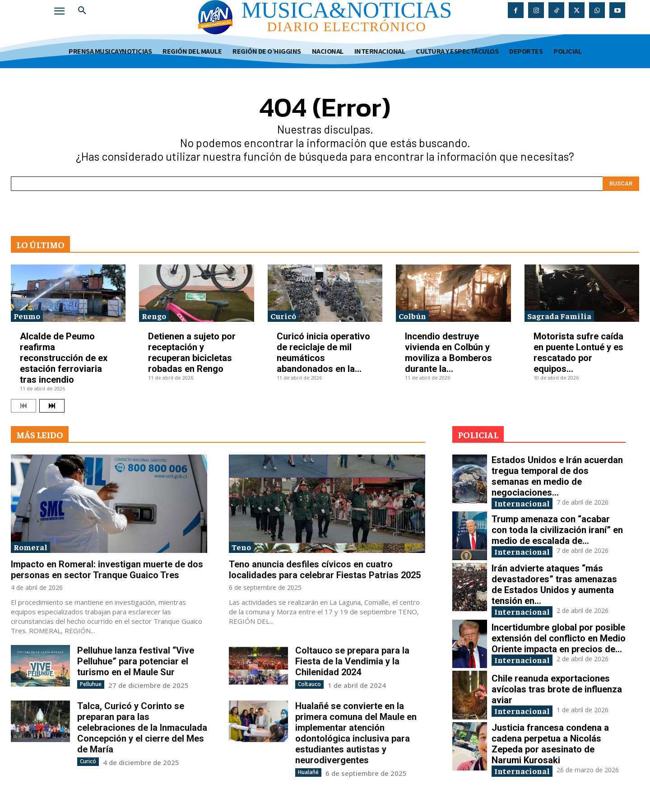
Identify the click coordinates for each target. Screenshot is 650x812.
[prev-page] (23, 406)
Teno (241, 547)
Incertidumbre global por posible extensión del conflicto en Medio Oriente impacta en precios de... (559, 638)
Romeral (30, 547)
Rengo (154, 316)
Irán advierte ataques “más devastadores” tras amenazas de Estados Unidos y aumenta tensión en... (554, 585)
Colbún (412, 316)
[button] (82, 11)
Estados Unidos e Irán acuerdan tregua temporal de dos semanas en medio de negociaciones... (557, 476)
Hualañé (308, 772)
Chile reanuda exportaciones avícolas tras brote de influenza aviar (557, 689)
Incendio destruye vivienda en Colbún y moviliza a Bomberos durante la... (448, 353)
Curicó (283, 316)
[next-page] (52, 406)
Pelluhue (91, 684)
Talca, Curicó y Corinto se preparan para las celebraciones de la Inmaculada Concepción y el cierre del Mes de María (142, 728)
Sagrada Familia (559, 316)
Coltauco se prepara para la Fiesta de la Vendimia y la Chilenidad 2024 (352, 661)
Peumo (27, 316)
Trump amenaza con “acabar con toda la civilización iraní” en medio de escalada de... (557, 530)
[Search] (621, 184)
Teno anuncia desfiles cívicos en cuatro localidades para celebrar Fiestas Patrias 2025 (325, 570)
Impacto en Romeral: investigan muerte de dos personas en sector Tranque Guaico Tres (107, 570)
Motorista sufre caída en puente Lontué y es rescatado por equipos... (578, 353)
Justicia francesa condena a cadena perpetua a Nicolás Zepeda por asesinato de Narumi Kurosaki (550, 744)
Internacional (522, 503)
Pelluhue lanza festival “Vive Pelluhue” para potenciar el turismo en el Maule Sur (136, 661)
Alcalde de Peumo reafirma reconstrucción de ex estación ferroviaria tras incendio (64, 358)
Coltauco (309, 684)
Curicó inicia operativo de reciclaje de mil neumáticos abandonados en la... (323, 353)
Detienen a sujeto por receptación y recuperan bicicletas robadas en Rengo (192, 353)
